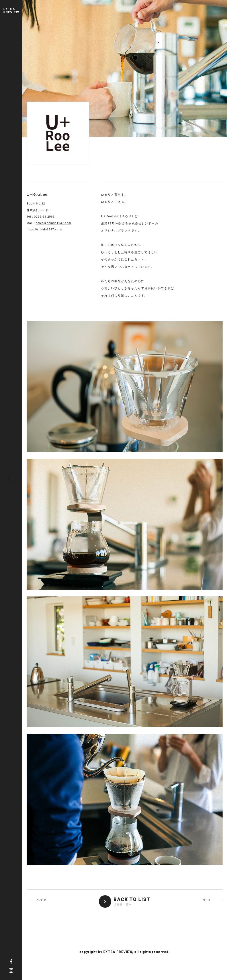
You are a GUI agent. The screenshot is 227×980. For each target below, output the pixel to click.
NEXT (208, 900)
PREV (41, 900)
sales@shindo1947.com (54, 223)
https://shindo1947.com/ (44, 229)
